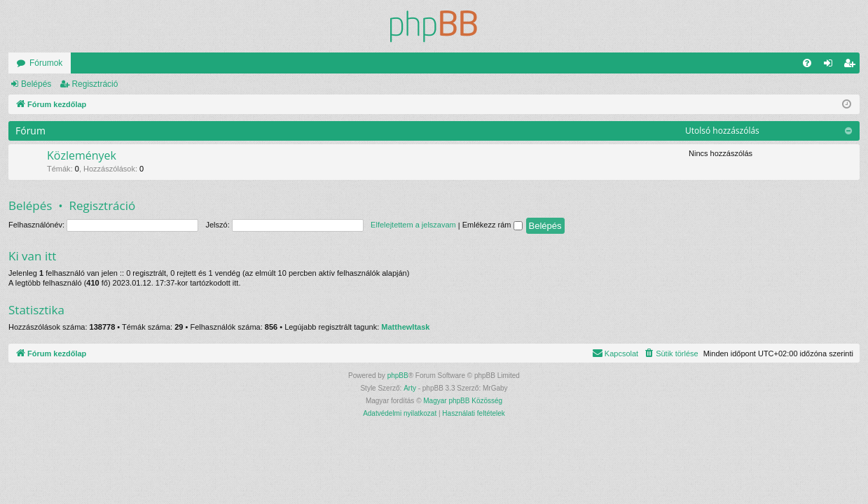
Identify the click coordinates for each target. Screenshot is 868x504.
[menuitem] (807, 63)
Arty (410, 388)
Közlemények (82, 155)
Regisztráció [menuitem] (852, 66)
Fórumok (46, 63)
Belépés (36, 84)
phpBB (398, 376)
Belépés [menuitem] (831, 66)
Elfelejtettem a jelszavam (413, 225)
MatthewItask (405, 327)
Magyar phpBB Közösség (463, 401)
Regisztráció (95, 84)
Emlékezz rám (492, 225)
